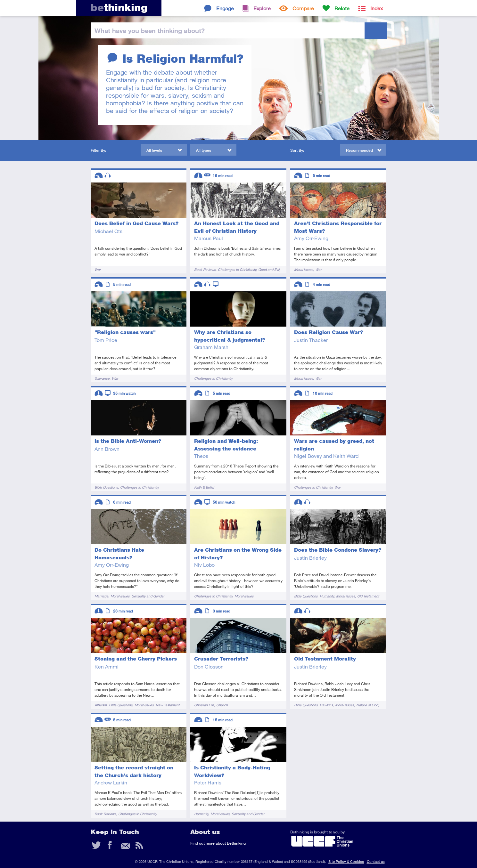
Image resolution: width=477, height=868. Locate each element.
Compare (303, 8)
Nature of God (367, 705)
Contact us (376, 861)
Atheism (101, 705)
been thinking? (150, 30)
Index (377, 8)
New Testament (168, 705)
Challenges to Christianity (237, 269)
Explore (262, 8)
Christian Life (204, 705)
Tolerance (102, 378)
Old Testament (368, 596)
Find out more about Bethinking (218, 843)
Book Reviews (205, 269)
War (98, 269)
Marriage (101, 596)
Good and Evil (269, 269)
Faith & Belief (204, 487)
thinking (119, 8)
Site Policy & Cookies (346, 861)
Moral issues (304, 269)
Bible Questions (106, 487)
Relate (342, 8)
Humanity (327, 596)
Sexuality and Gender (148, 596)
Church (222, 705)
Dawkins (326, 705)
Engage (225, 8)
